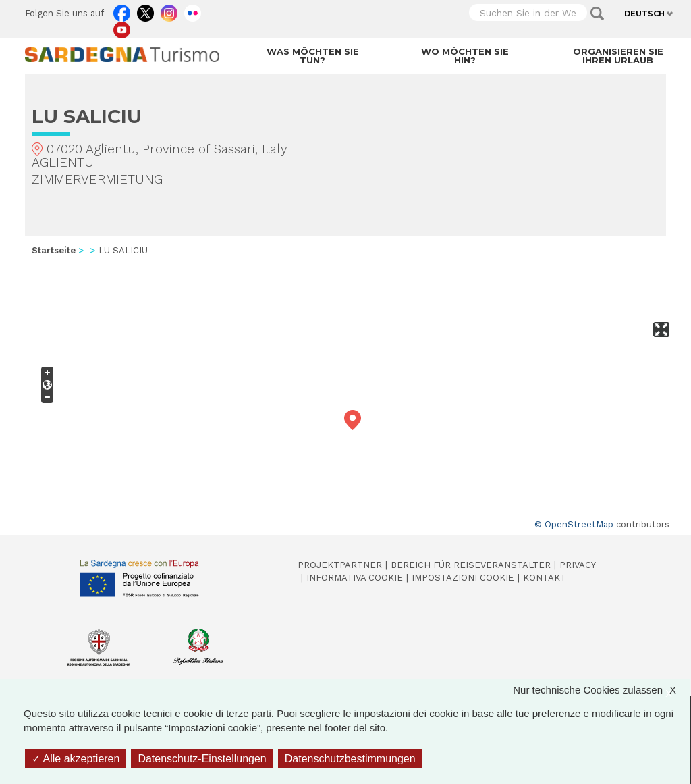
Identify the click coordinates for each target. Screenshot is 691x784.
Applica (597, 14)
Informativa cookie (355, 578)
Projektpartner (340, 565)
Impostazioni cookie (463, 578)
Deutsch (644, 14)
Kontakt (545, 578)
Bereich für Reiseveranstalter (471, 565)
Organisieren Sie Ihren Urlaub (618, 56)
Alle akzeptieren (76, 759)
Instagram (169, 10)
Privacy (578, 565)
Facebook (122, 10)
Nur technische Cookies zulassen (601, 690)
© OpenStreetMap (574, 524)
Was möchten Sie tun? (313, 56)
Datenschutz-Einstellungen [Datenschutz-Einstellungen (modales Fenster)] (202, 759)
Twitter (145, 10)
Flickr (193, 10)
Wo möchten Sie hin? (465, 56)
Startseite (54, 250)
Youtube (122, 27)
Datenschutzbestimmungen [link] (350, 759)
